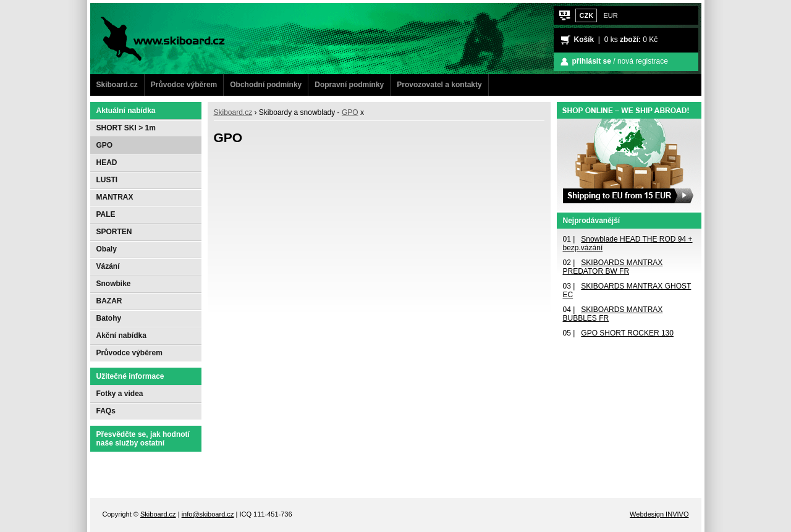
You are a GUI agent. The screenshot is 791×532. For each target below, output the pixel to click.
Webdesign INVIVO (659, 514)
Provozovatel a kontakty (439, 85)
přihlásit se (592, 61)
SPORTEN (114, 232)
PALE (106, 214)
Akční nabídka (121, 336)
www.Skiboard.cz (136, 9)
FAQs (106, 411)
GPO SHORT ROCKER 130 (627, 333)
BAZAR (109, 301)
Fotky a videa (120, 394)
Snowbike (114, 284)
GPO (350, 112)
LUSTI (107, 180)
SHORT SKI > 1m (126, 128)
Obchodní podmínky (266, 85)
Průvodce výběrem (184, 85)
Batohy (109, 318)
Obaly (107, 249)
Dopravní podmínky (349, 85)
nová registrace (643, 61)
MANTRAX (115, 197)
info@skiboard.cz (208, 514)
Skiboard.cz (117, 85)
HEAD (107, 163)
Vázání (108, 266)
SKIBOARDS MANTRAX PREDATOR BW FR (613, 267)
